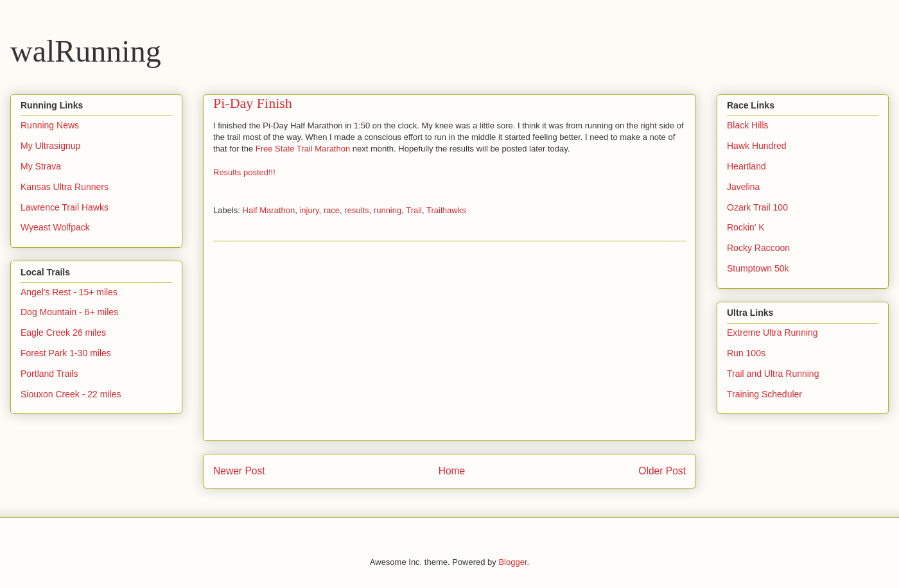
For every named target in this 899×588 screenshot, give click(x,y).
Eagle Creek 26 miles (63, 333)
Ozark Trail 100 (757, 207)
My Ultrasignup (50, 146)
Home (452, 471)
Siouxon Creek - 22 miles (71, 394)
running (388, 210)
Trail (414, 210)
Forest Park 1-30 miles (66, 353)
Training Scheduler (764, 394)
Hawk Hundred (757, 146)
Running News (50, 125)
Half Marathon (269, 210)
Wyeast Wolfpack (55, 227)
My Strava (41, 166)
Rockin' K (746, 227)
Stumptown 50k (758, 268)
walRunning (86, 51)
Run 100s (746, 353)
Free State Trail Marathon (303, 149)
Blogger (512, 562)
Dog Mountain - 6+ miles (69, 312)
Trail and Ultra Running (773, 374)
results (356, 210)
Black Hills (748, 125)
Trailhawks (446, 210)
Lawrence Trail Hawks (65, 207)
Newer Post (239, 471)
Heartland (746, 166)
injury (309, 210)
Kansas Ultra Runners (65, 187)
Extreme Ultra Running (772, 333)
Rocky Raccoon (758, 248)
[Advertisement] (449, 341)
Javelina (743, 187)
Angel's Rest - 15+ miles (69, 292)
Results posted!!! (244, 172)
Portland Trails (49, 374)
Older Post (662, 471)
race (332, 210)
